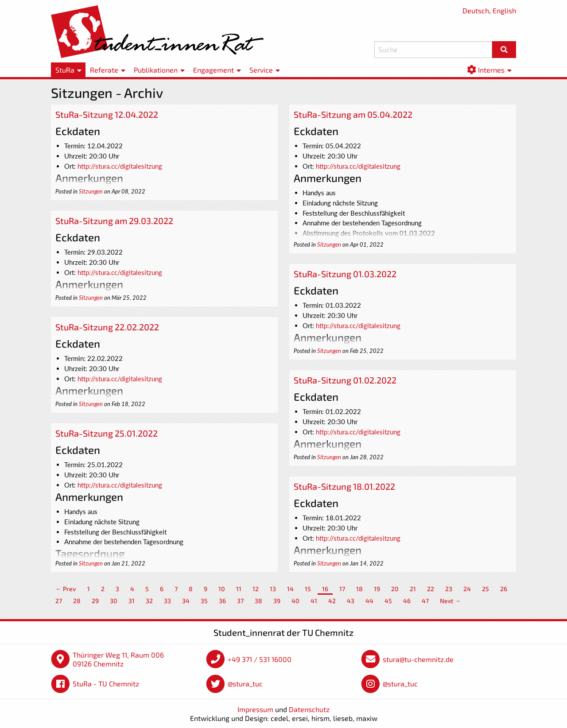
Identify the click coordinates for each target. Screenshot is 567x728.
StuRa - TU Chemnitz (106, 683)
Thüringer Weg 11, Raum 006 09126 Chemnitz (118, 659)
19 (377, 589)
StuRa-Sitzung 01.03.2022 (345, 274)
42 (332, 601)
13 (273, 589)
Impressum (255, 709)
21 (413, 589)
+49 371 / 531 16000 (260, 659)
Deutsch (476, 10)
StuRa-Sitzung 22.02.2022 (107, 327)
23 (449, 589)
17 (342, 589)
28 (77, 601)
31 (132, 601)
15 (308, 589)
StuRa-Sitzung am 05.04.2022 (353, 114)
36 (222, 601)
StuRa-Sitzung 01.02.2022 (345, 380)
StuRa (65, 70)
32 (149, 601)
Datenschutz (309, 709)
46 (407, 601)
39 (277, 601)
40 (295, 601)
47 (425, 601)
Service (261, 70)
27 (59, 601)
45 (388, 601)
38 (258, 601)
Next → (450, 601)
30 (114, 601)
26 (504, 589)
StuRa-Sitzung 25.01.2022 (107, 433)
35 (204, 601)
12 (256, 589)
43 (351, 601)
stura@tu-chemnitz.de (418, 659)
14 (290, 589)
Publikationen (156, 70)
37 (240, 601)
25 (485, 589)
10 (222, 589)
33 (167, 601)
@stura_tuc (245, 683)
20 (395, 589)
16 (325, 589)
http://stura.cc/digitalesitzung (120, 166)
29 (95, 601)
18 (359, 589)
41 (314, 601)
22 (431, 589)
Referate (104, 70)
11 (239, 589)
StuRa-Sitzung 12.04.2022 (107, 114)
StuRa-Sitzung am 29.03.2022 (114, 221)
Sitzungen (91, 191)
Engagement (214, 70)
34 (186, 601)
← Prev (66, 589)
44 (369, 601)
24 (467, 589)
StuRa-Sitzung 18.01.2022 (344, 486)
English (504, 10)
